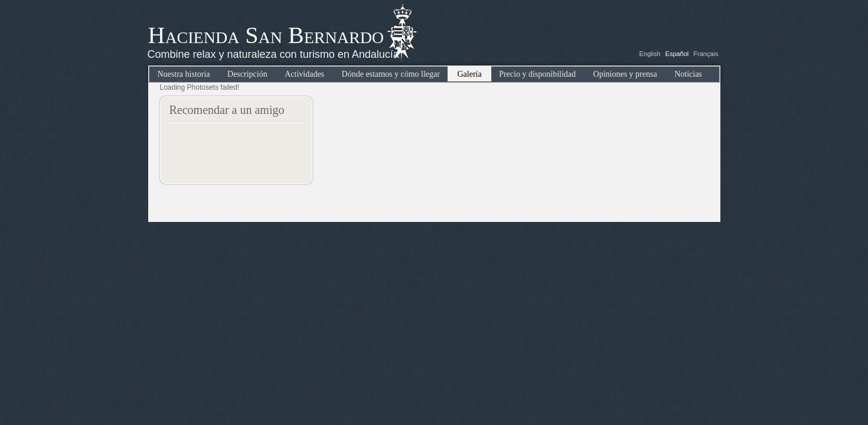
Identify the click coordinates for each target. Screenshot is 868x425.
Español (677, 54)
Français (706, 54)
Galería (469, 74)
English (650, 54)
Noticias (688, 74)
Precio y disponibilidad (537, 74)
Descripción (247, 74)
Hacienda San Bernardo (266, 35)
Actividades (304, 74)
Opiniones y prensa (625, 74)
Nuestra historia (184, 74)
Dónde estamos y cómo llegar (391, 74)
